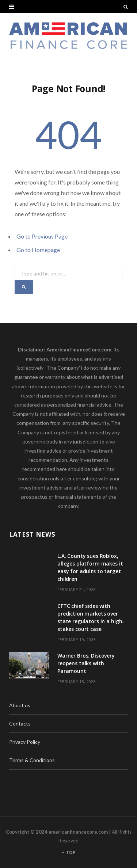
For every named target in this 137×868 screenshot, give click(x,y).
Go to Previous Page (42, 236)
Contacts (20, 724)
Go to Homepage (38, 250)
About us (20, 705)
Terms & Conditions (32, 760)
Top (68, 852)
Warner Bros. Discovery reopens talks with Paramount (86, 663)
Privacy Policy (25, 742)
